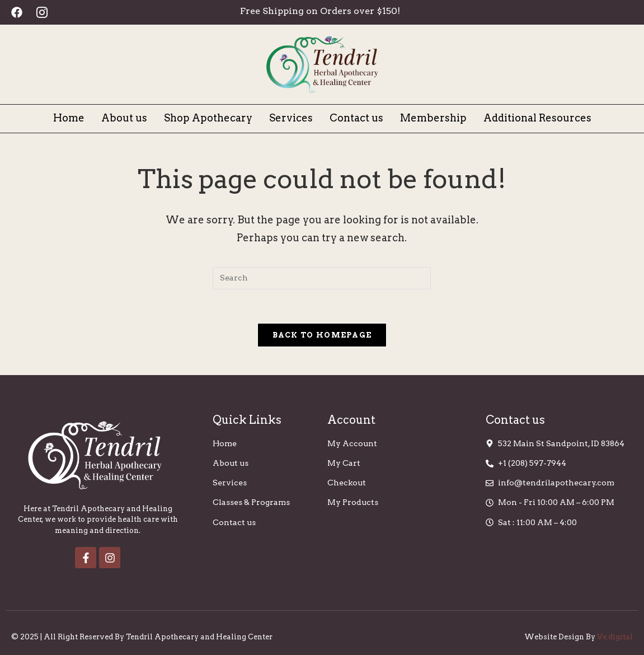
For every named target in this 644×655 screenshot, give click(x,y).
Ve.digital (615, 637)
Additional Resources (537, 118)
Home (69, 118)
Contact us (356, 118)
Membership (433, 118)
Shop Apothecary (208, 118)
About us (124, 118)
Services (291, 118)
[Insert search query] (322, 278)
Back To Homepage (322, 335)
